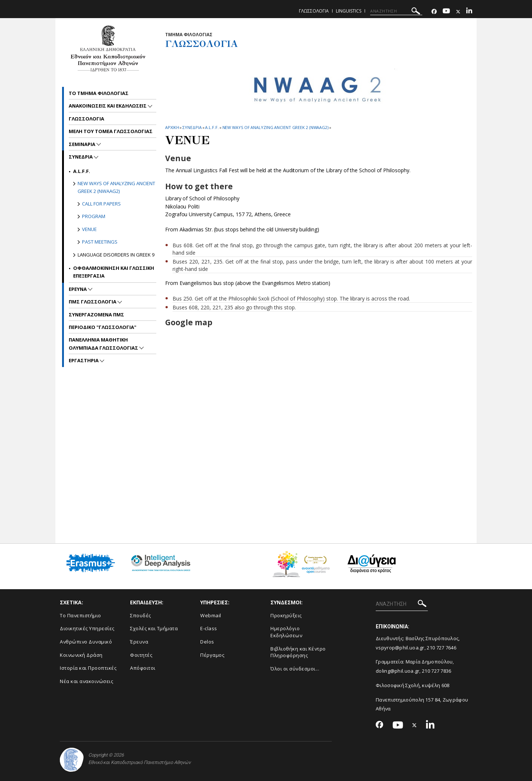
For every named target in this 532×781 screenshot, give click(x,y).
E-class (209, 628)
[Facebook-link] (434, 12)
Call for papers (101, 204)
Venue (89, 229)
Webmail (211, 615)
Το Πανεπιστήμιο (81, 615)
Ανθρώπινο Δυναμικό (86, 642)
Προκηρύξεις (286, 615)
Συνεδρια (192, 127)
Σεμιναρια (83, 144)
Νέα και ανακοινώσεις (86, 681)
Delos (207, 642)
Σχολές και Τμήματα (154, 628)
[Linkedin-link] (469, 12)
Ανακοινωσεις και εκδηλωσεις (108, 106)
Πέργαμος (212, 655)
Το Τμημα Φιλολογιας (99, 93)
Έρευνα (139, 642)
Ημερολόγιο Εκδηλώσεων (286, 632)
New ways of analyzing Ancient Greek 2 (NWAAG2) (275, 127)
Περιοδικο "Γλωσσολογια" (103, 327)
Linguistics (349, 11)
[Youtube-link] (446, 12)
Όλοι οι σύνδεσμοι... (295, 669)
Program (94, 216)
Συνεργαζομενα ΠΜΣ (96, 315)
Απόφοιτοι (143, 668)
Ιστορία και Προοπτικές (88, 668)
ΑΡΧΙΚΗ (172, 127)
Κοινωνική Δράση (81, 655)
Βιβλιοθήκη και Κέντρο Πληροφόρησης (298, 652)
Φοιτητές (141, 655)
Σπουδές (141, 615)
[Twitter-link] (458, 12)
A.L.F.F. (212, 127)
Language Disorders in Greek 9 (116, 255)
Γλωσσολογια (314, 11)
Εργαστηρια (84, 360)
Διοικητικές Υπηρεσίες (87, 628)
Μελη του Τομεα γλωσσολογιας (111, 131)
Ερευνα (78, 289)
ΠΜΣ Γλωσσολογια (93, 302)
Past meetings (100, 242)
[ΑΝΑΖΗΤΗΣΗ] (396, 11)
